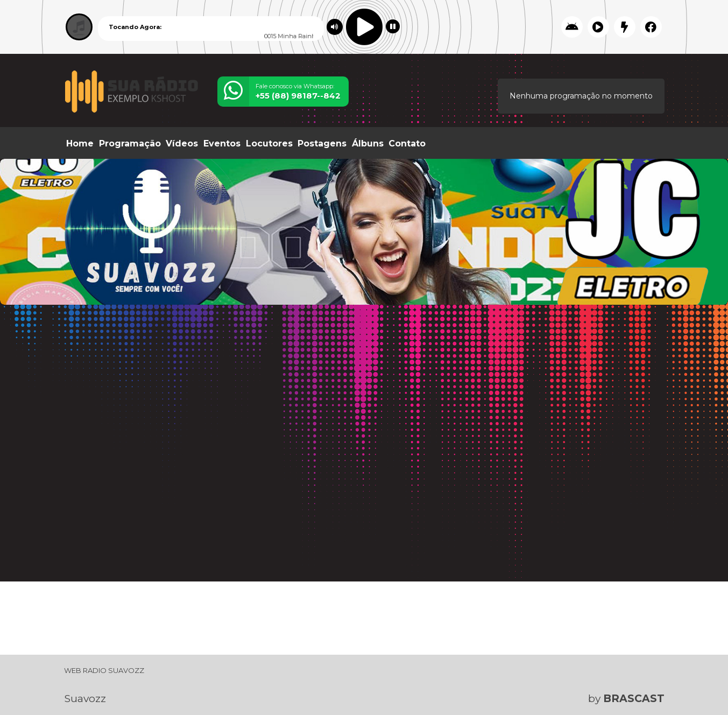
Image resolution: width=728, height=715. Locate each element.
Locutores (269, 143)
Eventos (222, 143)
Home (80, 143)
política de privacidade (385, 689)
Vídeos (182, 143)
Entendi (680, 680)
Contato (407, 143)
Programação (130, 143)
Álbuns (368, 143)
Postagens (322, 143)
